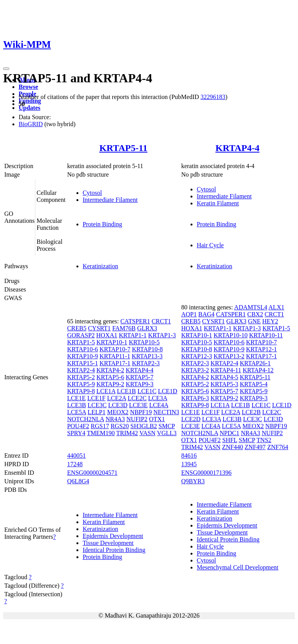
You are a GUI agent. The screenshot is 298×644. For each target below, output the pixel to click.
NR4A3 (115, 419)
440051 (76, 456)
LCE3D (118, 405)
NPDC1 (230, 433)
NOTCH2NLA (86, 419)
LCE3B (77, 405)
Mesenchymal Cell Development (238, 567)
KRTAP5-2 (81, 377)
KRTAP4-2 (110, 370)
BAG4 (206, 314)
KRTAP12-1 (262, 349)
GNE (254, 321)
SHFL (230, 440)
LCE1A (106, 391)
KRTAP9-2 (110, 384)
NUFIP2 (137, 419)
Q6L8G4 (78, 481)
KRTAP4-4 (237, 148)
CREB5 (77, 328)
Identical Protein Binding (114, 550)
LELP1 (97, 412)
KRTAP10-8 (147, 349)
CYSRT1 (100, 328)
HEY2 (270, 321)
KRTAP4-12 (258, 370)
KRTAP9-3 (140, 384)
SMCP (167, 426)
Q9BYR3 (193, 481)
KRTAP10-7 (115, 349)
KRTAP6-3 (195, 398)
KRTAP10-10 (230, 335)
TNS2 (264, 440)
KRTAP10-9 (83, 356)
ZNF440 (232, 447)
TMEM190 (101, 433)
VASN (147, 433)
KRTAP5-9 (81, 384)
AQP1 (189, 314)
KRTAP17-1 (115, 363)
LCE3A (158, 398)
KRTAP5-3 (224, 384)
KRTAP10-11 (266, 335)
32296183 (213, 97)
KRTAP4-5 (224, 377)
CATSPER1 (135, 321)
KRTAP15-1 (83, 363)
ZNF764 (278, 447)
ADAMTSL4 (250, 307)
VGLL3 (167, 433)
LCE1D (168, 391)
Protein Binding (102, 224)
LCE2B (251, 412)
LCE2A (117, 398)
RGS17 (100, 426)
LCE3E (138, 405)
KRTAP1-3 (162, 335)
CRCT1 (161, 321)
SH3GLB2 (144, 426)
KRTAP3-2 (195, 370)
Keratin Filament (218, 203)
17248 (75, 464)
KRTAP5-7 (140, 377)
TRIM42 (127, 433)
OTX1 (157, 419)
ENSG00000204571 (92, 473)
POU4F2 (78, 426)
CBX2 (255, 314)
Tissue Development (108, 543)
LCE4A (159, 405)
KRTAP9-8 (81, 391)
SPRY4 (76, 433)
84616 (189, 456)
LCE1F (96, 398)
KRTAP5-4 (254, 384)
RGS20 (120, 426)
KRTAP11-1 (115, 356)
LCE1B (126, 391)
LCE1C (147, 391)
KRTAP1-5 (81, 342)
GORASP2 (81, 335)
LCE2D (191, 419)
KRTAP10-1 (112, 342)
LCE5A (77, 412)
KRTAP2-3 (146, 363)
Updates (29, 108)
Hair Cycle (210, 245)
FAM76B (124, 328)
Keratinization (100, 266)
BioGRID (31, 124)
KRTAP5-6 (110, 377)
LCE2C (137, 398)
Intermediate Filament (110, 200)
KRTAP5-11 (123, 148)
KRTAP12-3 (197, 356)
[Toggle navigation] (6, 69)
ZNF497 (255, 447)
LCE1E (76, 398)
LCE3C (97, 405)
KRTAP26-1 (255, 363)
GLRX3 (147, 328)
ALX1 (276, 307)
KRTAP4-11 (226, 370)
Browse (28, 87)
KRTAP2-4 (81, 370)
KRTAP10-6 (83, 349)
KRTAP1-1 (133, 335)
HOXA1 (107, 335)
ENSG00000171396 (206, 473)
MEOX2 (118, 412)
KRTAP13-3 (147, 356)
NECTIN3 (166, 412)
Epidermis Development (113, 536)
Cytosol (92, 193)
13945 (189, 464)
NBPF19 (141, 412)
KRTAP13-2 (229, 356)
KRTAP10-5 (144, 342)
